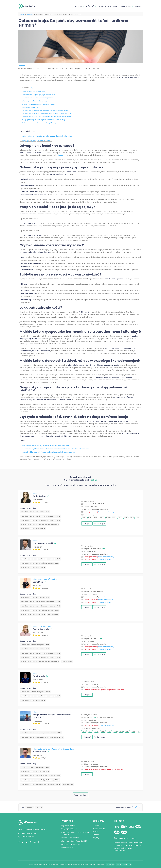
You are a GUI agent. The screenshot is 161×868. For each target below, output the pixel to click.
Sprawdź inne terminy (106, 512)
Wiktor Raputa (39, 752)
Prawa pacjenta (67, 847)
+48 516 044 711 (26, 837)
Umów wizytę (100, 523)
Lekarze (138, 6)
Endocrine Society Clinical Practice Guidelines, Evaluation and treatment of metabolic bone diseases (56, 449)
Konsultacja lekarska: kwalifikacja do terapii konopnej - (42, 737)
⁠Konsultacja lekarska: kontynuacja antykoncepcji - (40, 784)
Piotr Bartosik (39, 676)
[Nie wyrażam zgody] (158, 865)
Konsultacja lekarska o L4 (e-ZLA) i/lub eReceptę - (40, 524)
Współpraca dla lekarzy (99, 830)
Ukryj (32, 88)
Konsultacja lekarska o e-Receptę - (35, 512)
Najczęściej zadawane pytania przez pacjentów (75, 833)
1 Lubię (87, 68)
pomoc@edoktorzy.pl (28, 833)
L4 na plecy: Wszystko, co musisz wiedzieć (36, 140)
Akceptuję (110, 864)
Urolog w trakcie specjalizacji (63, 749)
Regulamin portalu (68, 825)
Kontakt (96, 834)
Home (22, 14)
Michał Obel (38, 582)
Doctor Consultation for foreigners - (35, 644)
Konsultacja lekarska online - (33, 528)
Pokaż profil (87, 523)
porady (29, 807)
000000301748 (119, 850)
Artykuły (30, 14)
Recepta (78, 6)
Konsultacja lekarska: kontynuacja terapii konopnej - (41, 733)
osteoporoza (61, 155)
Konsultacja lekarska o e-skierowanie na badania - (41, 516)
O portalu (96, 825)
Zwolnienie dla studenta (108, 6)
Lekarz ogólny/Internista (48, 579)
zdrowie (39, 807)
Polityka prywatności (69, 829)
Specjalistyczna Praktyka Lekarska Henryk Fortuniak (52, 716)
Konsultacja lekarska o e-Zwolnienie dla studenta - (40, 520)
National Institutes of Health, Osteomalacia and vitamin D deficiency (45, 446)
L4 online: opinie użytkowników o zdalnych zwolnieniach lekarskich (46, 136)
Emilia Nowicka (39, 496)
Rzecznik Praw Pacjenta (70, 837)
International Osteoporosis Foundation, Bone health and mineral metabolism (48, 452)
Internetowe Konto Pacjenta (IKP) (74, 841)
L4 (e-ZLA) (90, 6)
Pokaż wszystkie (53, 614)
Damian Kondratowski (43, 543)
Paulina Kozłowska (41, 629)
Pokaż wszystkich (81, 795)
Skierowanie (126, 6)
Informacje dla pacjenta (70, 844)
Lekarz (35, 493)
